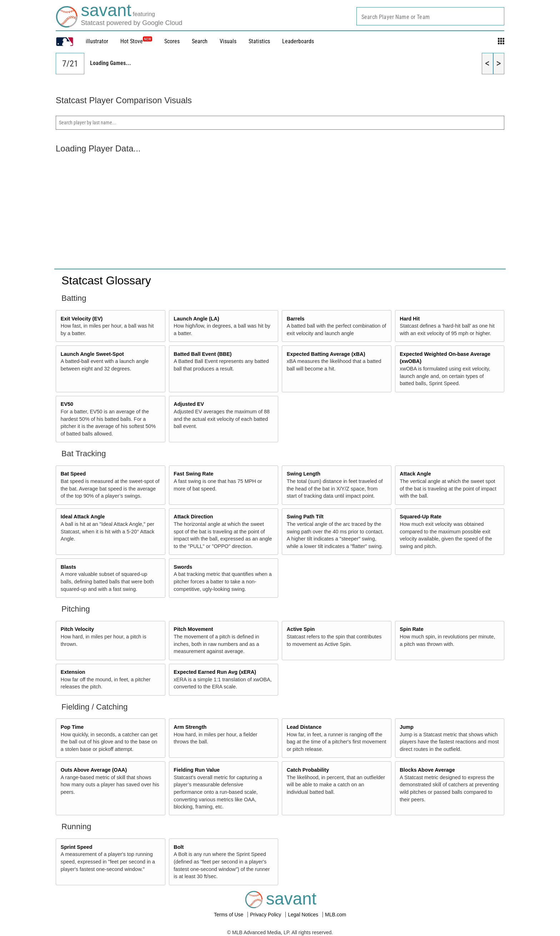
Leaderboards (298, 41)
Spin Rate (411, 629)
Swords (183, 567)
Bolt (179, 847)
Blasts (68, 567)
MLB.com (336, 915)
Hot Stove (132, 41)
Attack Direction (193, 517)
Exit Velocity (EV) (82, 319)
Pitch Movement (193, 629)
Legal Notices (304, 915)
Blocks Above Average (427, 770)
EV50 (67, 404)
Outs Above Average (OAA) (94, 770)
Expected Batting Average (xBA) (326, 354)
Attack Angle (415, 474)
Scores (172, 41)
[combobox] (430, 16)
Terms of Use (229, 915)
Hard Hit (410, 319)
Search (200, 41)
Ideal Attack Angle (83, 517)
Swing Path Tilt (305, 517)
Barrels (296, 319)
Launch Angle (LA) (196, 319)
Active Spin (301, 629)
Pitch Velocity (77, 629)
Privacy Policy (266, 915)
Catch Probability (308, 770)
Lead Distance (304, 727)
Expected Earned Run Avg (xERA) (215, 672)
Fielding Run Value (197, 770)
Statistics (259, 41)
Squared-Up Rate (421, 517)
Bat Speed (73, 474)
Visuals (228, 41)
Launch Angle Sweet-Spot (92, 354)
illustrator (97, 41)
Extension (73, 672)
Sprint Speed (77, 847)
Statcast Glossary (106, 280)
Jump (406, 727)
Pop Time (72, 727)
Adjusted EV (189, 404)
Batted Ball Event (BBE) (202, 354)
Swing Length (304, 474)
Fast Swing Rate (193, 474)
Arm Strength (190, 727)
